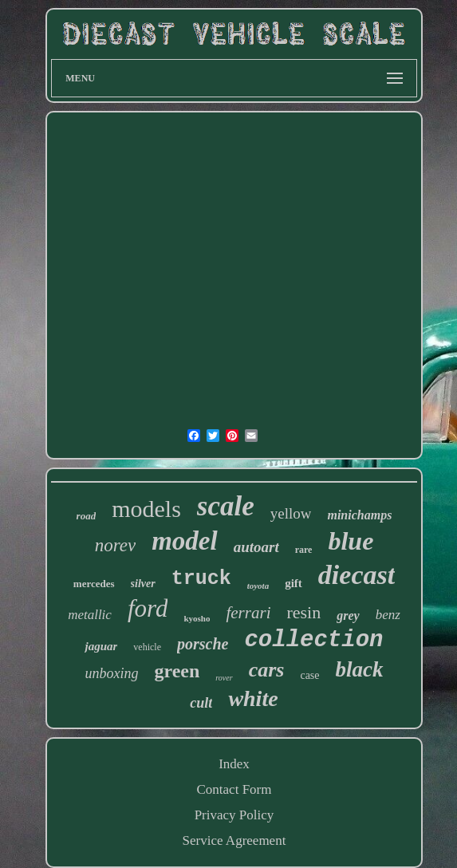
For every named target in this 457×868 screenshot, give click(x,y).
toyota (258, 586)
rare (304, 550)
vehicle (147, 647)
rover (224, 678)
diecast (357, 575)
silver (143, 584)
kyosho (197, 618)
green (177, 671)
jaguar (101, 646)
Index (234, 764)
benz (388, 615)
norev (116, 545)
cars (267, 670)
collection (313, 640)
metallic (90, 615)
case (309, 675)
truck (201, 579)
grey (348, 615)
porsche (203, 644)
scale (226, 506)
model (184, 541)
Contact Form (234, 789)
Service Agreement (234, 840)
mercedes (94, 584)
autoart (256, 547)
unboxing (111, 673)
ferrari (248, 613)
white (253, 698)
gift (294, 583)
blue (351, 541)
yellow (291, 513)
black (360, 669)
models (146, 509)
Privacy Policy (234, 815)
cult (201, 703)
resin (303, 612)
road (87, 516)
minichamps (359, 515)
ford (148, 608)
